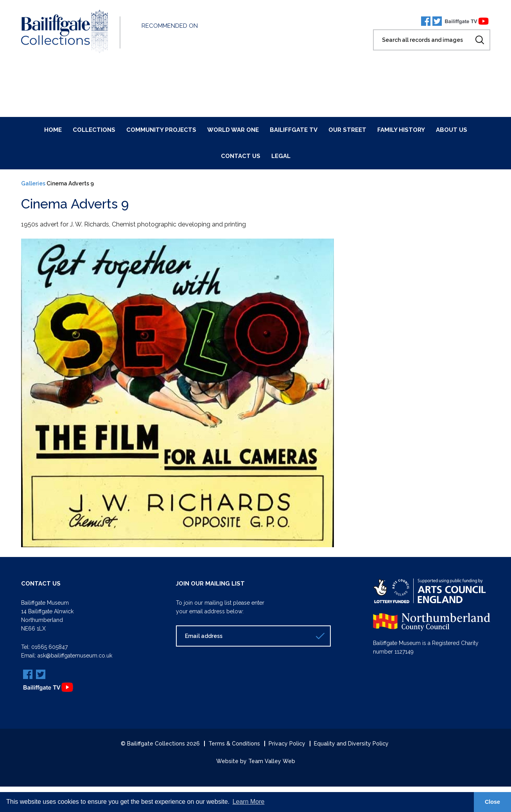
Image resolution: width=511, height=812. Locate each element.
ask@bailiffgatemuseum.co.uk (75, 656)
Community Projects (161, 130)
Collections (94, 130)
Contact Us (241, 156)
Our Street (347, 130)
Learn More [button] (249, 802)
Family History (401, 130)
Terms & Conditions (234, 744)
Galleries (33, 183)
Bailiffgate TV (294, 130)
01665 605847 (49, 647)
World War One (233, 130)
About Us (452, 130)
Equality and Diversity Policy (351, 744)
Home (53, 130)
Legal (281, 156)
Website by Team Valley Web (256, 761)
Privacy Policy (287, 744)
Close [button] (492, 802)
